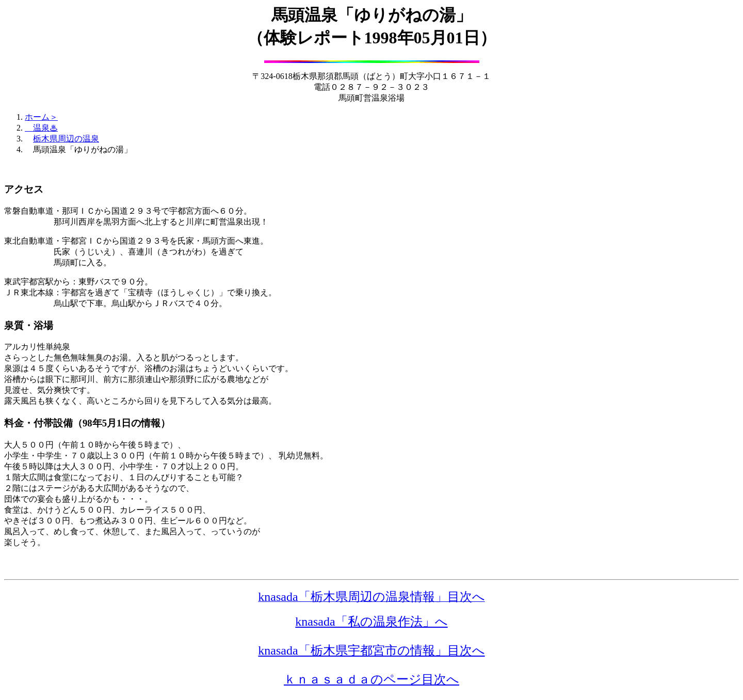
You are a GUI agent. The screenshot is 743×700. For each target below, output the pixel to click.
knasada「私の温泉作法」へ (371, 622)
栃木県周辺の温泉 (66, 139)
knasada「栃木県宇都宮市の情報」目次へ (371, 650)
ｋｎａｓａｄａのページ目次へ (372, 679)
